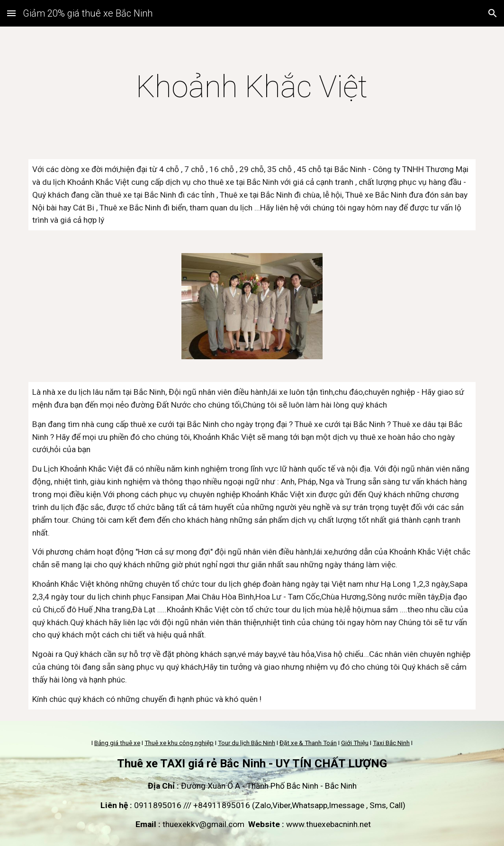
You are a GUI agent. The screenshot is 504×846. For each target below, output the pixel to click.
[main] (252, 87)
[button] (11, 13)
